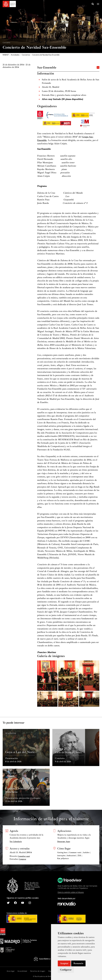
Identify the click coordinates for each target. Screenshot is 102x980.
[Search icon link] (93, 4)
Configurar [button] (66, 970)
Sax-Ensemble (68, 68)
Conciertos (26, 55)
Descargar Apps (64, 841)
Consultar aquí (24, 856)
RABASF (6, 55)
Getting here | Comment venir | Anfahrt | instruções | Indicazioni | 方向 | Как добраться (74, 856)
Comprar (23, 859)
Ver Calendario (16, 841)
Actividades (15, 55)
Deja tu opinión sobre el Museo (71, 892)
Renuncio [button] (78, 963)
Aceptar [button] (64, 963)
